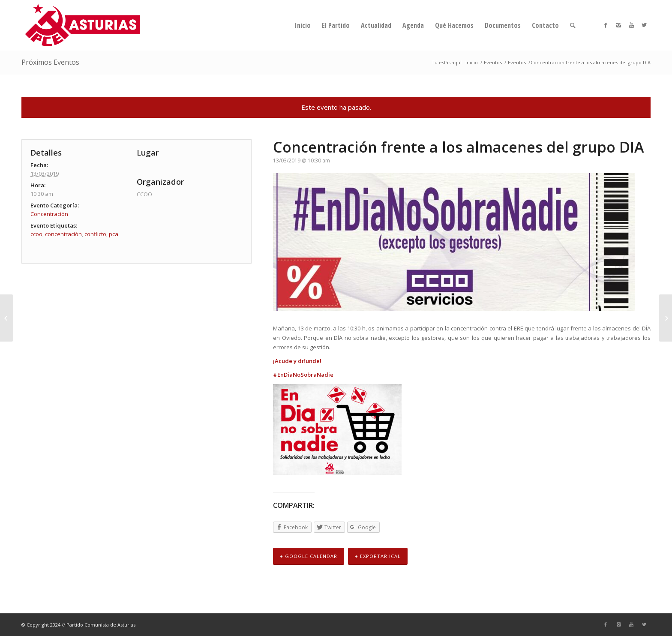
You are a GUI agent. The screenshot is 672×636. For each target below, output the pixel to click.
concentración (63, 234)
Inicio (472, 62)
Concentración (49, 214)
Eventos (493, 62)
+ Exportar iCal (378, 556)
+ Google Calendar (309, 556)
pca (114, 234)
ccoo (36, 234)
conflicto (95, 234)
